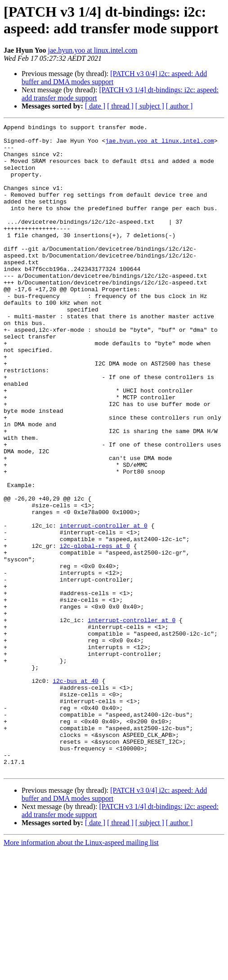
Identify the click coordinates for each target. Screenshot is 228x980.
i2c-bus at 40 (75, 793)
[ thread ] (120, 106)
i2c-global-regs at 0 (95, 631)
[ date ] (95, 106)
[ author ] (179, 106)
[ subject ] (150, 106)
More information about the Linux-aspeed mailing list (81, 972)
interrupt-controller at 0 (104, 606)
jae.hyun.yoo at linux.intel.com (93, 50)
